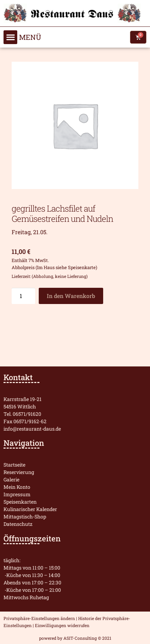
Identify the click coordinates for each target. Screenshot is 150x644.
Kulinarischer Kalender (30, 509)
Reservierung (19, 472)
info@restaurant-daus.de (32, 429)
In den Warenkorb (71, 296)
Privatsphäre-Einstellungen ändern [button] (39, 618)
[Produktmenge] (24, 296)
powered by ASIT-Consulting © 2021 (75, 638)
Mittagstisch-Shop (25, 517)
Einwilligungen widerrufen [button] (62, 625)
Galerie (11, 479)
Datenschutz (18, 524)
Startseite (14, 465)
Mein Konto (17, 487)
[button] (10, 37)
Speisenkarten (20, 502)
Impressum (17, 494)
